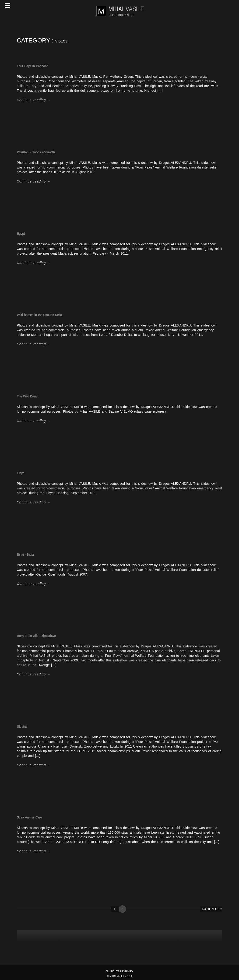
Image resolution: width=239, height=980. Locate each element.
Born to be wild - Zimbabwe (36, 636)
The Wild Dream (28, 396)
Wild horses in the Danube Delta (39, 315)
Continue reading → (34, 100)
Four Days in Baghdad (33, 66)
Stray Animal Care (29, 817)
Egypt (21, 234)
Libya (21, 473)
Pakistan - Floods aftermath (36, 152)
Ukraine (22, 727)
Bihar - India (25, 555)
